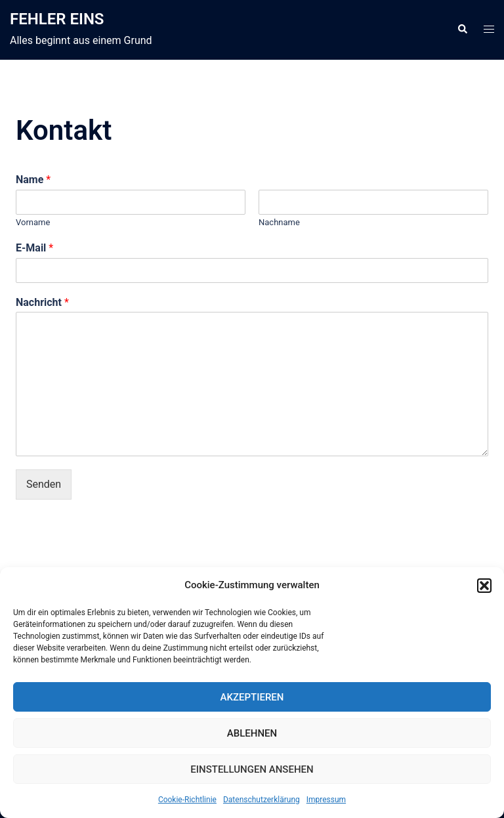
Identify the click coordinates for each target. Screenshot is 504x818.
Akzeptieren (252, 697)
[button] (484, 586)
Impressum (326, 800)
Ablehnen (252, 733)
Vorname (33, 222)
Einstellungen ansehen (252, 769)
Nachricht (42, 302)
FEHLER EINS (57, 19)
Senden (44, 484)
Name (33, 180)
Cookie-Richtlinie (187, 800)
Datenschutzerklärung (262, 800)
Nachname (279, 222)
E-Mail (34, 248)
